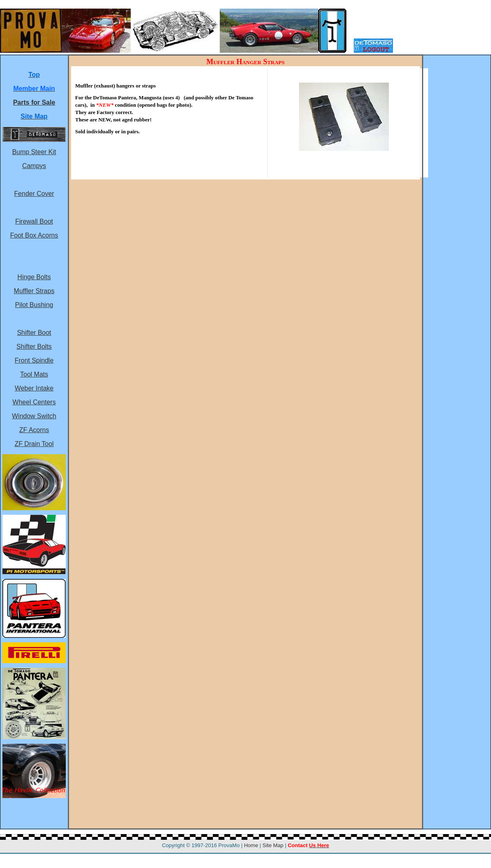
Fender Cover (34, 194)
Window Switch (34, 416)
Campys (34, 166)
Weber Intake (34, 388)
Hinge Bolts (34, 277)
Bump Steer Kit (34, 152)
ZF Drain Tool (34, 444)
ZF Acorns (34, 430)
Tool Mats (34, 374)
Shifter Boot (34, 333)
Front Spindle (34, 360)
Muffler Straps (34, 291)
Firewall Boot (34, 221)
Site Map (273, 845)
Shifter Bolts (34, 347)
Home (251, 845)
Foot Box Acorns (34, 235)
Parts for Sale (34, 102)
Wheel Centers (34, 402)
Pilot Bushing (34, 305)
